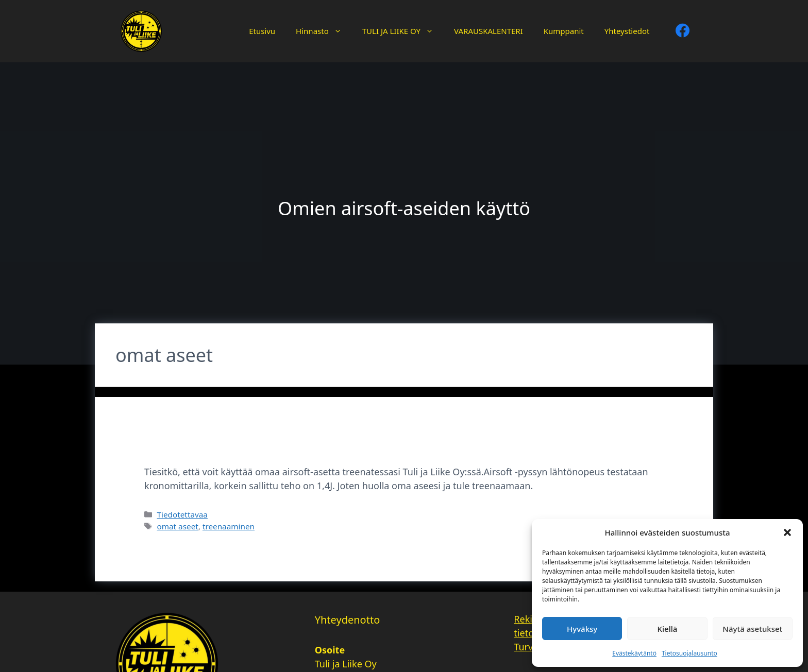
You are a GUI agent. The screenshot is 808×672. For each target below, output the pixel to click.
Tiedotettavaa (182, 514)
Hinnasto (324, 31)
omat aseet (177, 526)
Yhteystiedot (627, 31)
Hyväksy (582, 629)
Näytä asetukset (752, 629)
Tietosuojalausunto (689, 653)
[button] (787, 532)
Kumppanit (564, 31)
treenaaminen (229, 526)
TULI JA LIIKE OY (403, 31)
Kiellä (668, 629)
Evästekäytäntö (634, 653)
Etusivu (262, 31)
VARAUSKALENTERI (489, 31)
